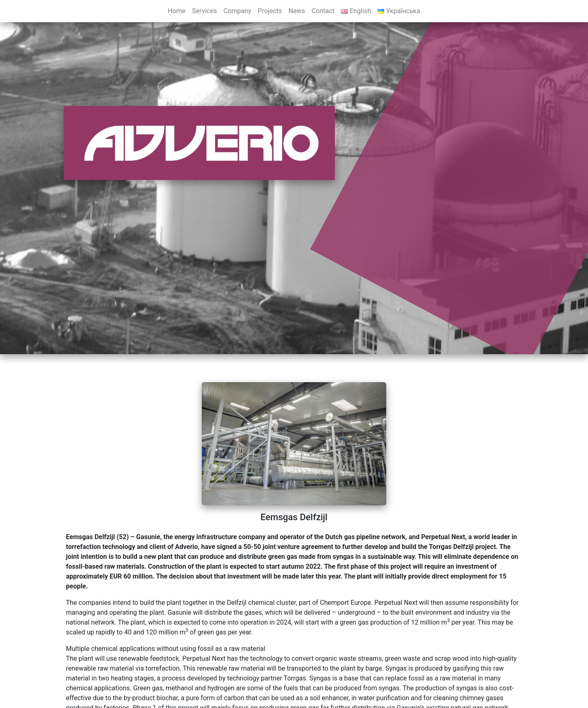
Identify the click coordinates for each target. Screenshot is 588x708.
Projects (270, 11)
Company (238, 11)
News (297, 11)
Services (204, 11)
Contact (323, 11)
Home (176, 11)
